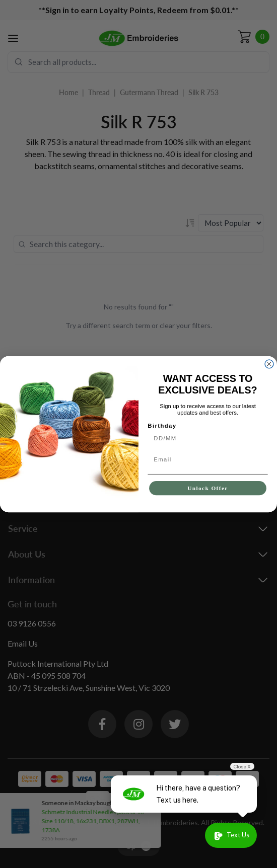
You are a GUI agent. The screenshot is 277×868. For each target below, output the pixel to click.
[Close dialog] (269, 364)
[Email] (207, 459)
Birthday (162, 426)
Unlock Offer (208, 488)
